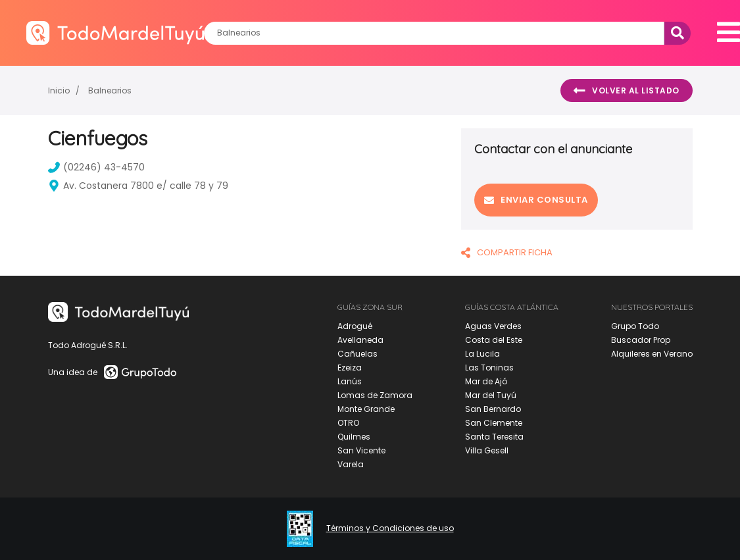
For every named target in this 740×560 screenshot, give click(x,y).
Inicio (59, 90)
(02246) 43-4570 (96, 167)
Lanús (350, 381)
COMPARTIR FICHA (507, 252)
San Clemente (494, 423)
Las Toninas (489, 368)
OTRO (348, 423)
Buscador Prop (641, 340)
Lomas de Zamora (375, 395)
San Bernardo (493, 409)
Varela (351, 464)
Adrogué (355, 326)
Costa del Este (494, 340)
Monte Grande (366, 409)
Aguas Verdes (493, 326)
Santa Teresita (494, 437)
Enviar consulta (536, 200)
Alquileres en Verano (652, 354)
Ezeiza (350, 368)
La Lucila (482, 354)
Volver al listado (627, 91)
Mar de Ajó (486, 381)
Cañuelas (358, 354)
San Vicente (361, 450)
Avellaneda (360, 340)
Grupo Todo (635, 326)
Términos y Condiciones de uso (390, 528)
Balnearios (110, 90)
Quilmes (354, 437)
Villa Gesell (487, 450)
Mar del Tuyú (491, 395)
